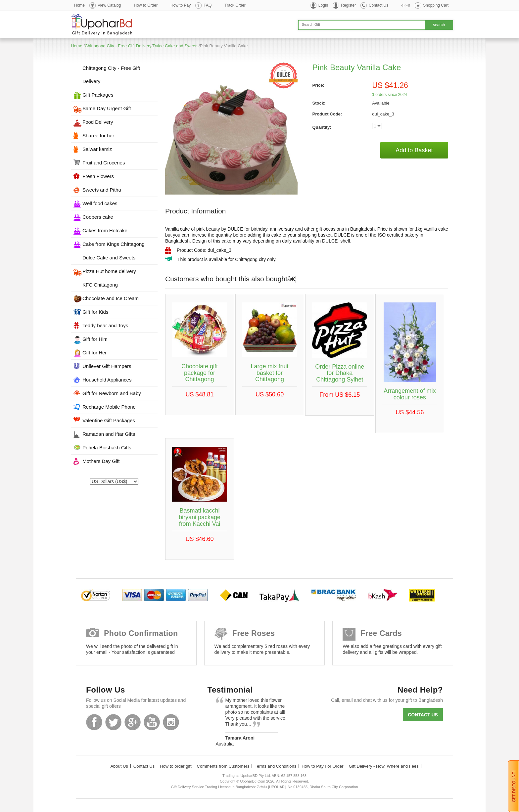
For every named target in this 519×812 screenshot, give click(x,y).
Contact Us (378, 5)
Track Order (235, 5)
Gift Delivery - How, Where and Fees (384, 766)
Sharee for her (98, 135)
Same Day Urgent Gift (107, 108)
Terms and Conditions (275, 766)
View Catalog (109, 5)
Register (348, 5)
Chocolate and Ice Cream (111, 298)
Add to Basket (414, 150)
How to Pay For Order (322, 766)
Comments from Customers (223, 766)
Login (323, 5)
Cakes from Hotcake (105, 230)
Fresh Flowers (98, 176)
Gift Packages (98, 95)
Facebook (94, 722)
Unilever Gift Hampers (107, 366)
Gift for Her (94, 353)
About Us (119, 766)
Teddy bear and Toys (105, 325)
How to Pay (181, 5)
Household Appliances (107, 380)
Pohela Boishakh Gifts (107, 448)
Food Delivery (98, 122)
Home (79, 5)
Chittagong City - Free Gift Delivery (118, 46)
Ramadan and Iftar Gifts (109, 434)
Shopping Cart (436, 5)
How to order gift (176, 766)
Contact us (423, 715)
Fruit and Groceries (104, 163)
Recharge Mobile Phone (109, 407)
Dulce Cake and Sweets (176, 46)
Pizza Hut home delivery (109, 271)
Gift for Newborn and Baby (112, 393)
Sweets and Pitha (102, 190)
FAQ (208, 5)
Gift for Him (95, 339)
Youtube (152, 722)
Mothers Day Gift (101, 461)
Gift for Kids (95, 312)
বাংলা (406, 5)
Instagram (171, 722)
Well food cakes (100, 203)
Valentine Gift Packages (109, 420)
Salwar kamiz (97, 149)
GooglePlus (133, 722)
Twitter (113, 722)
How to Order (146, 5)
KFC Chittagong (100, 285)
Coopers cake (98, 217)
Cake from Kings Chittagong (114, 244)
